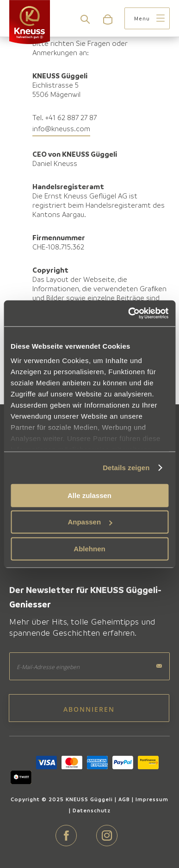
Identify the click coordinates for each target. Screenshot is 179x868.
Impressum (152, 799)
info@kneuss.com (61, 128)
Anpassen (90, 522)
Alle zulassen (89, 495)
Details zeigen (126, 468)
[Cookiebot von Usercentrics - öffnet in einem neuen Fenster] (128, 313)
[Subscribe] (89, 708)
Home (19, 60)
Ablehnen (89, 548)
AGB (124, 799)
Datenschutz (92, 810)
